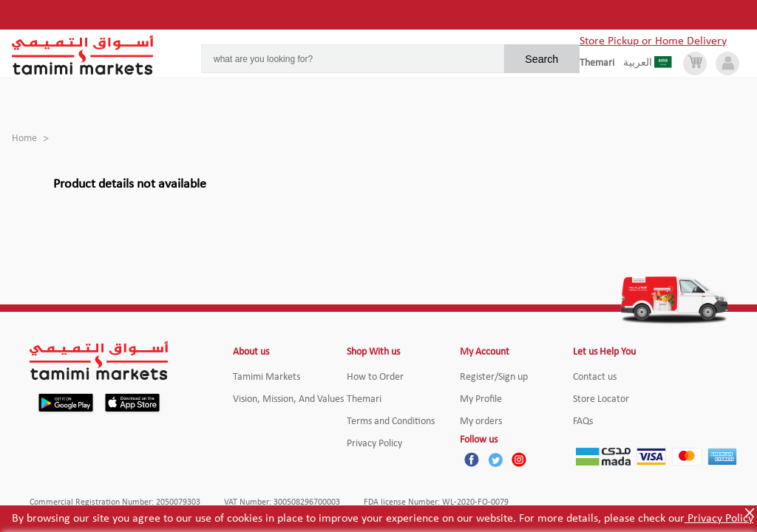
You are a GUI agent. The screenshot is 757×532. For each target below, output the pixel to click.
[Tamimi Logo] (83, 55)
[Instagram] (519, 460)
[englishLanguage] (601, 64)
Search (542, 59)
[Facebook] (472, 460)
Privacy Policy (719, 519)
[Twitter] (495, 460)
